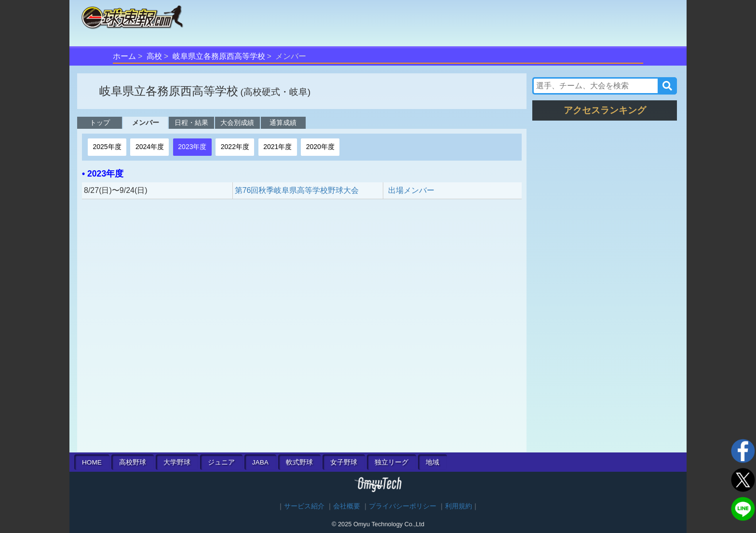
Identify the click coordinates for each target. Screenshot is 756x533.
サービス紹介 (304, 506)
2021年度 (277, 147)
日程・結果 (191, 123)
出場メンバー (411, 190)
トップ (100, 123)
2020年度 (320, 147)
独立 (391, 462)
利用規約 (459, 506)
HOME (92, 462)
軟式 (299, 462)
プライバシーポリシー (403, 506)
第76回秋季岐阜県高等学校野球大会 (297, 190)
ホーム (124, 56)
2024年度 (150, 147)
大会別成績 (237, 123)
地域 (432, 462)
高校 (154, 56)
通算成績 (283, 123)
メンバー (146, 123)
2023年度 (192, 147)
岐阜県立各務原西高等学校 (219, 56)
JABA (260, 462)
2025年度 (107, 147)
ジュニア (221, 462)
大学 (177, 462)
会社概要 (347, 506)
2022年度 (235, 147)
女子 (344, 462)
